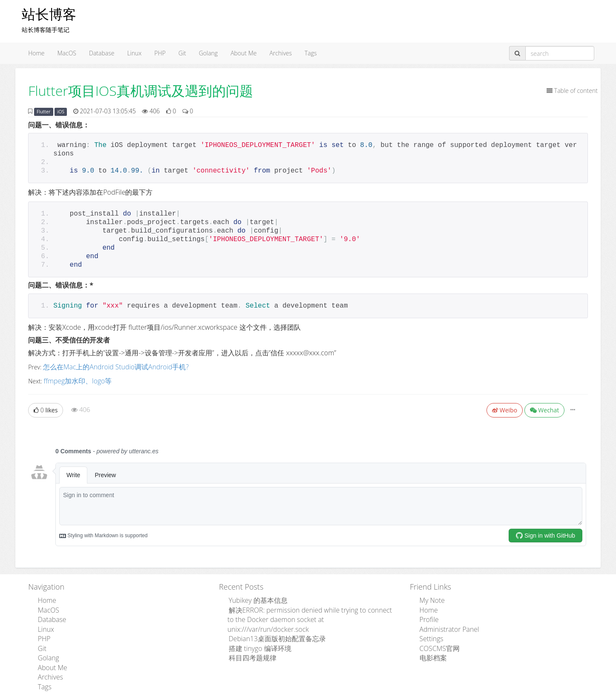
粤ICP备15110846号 (368, 688)
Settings (429, 632)
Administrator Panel (445, 623)
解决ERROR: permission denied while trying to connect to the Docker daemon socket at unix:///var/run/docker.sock (309, 610)
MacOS (67, 53)
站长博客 (49, 14)
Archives (281, 53)
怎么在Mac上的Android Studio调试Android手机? (107, 366)
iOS (61, 112)
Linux (134, 53)
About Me (243, 53)
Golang (208, 53)
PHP (160, 53)
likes (46, 408)
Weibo (505, 408)
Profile (427, 615)
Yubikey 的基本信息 (253, 598)
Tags (311, 53)
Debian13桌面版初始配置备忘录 (270, 623)
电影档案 (430, 649)
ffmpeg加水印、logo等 (74, 379)
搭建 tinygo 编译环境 (255, 632)
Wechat (545, 408)
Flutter (43, 112)
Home (36, 53)
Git (182, 53)
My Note (430, 598)
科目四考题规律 (248, 640)
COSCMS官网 (436, 640)
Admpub (276, 688)
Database (102, 53)
